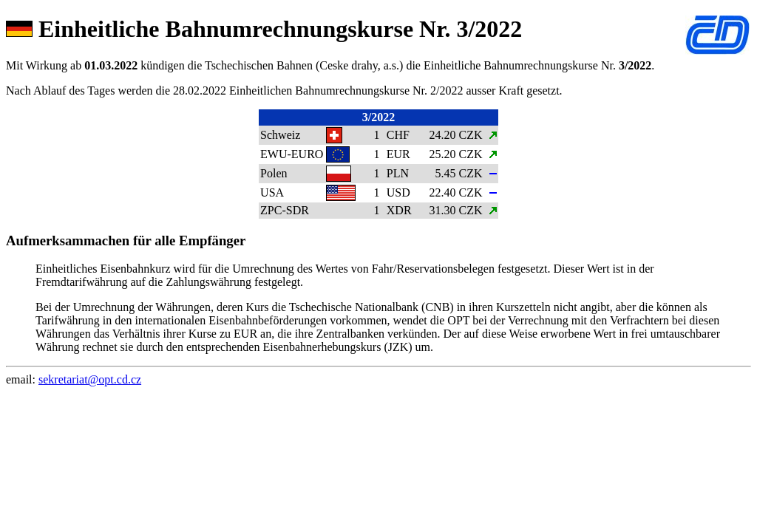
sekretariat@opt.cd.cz (90, 379)
